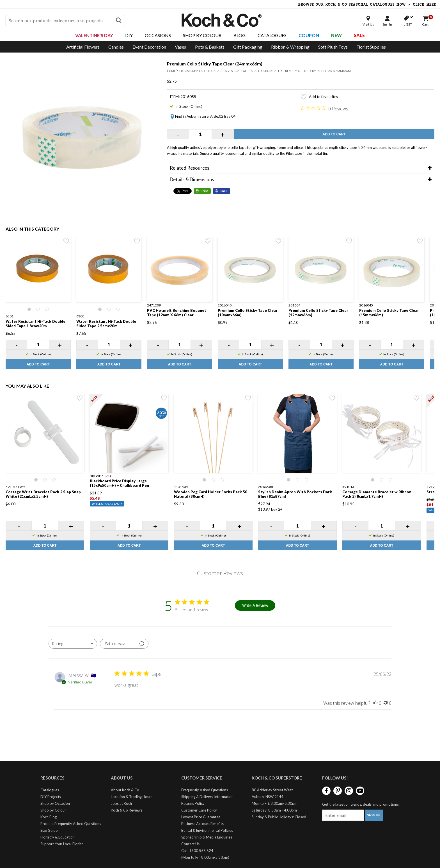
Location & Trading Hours (132, 797)
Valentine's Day (94, 35)
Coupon (309, 35)
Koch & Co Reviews (127, 810)
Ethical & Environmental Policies (207, 830)
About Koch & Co (125, 790)
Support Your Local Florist (62, 844)
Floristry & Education (58, 837)
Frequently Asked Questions (205, 790)
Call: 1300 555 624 (197, 851)
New (336, 35)
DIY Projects (51, 797)
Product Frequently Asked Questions (71, 824)
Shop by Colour (53, 810)
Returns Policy (193, 803)
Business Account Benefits (202, 824)
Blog (240, 35)
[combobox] (73, 644)
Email (224, 191)
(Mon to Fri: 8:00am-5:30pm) (205, 857)
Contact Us (190, 844)
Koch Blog (49, 817)
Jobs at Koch (121, 803)
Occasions (158, 35)
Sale (359, 35)
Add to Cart (334, 134)
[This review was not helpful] (386, 703)
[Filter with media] (124, 644)
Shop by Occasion (55, 803)
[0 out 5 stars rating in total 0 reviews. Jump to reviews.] (324, 108)
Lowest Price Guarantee (201, 817)
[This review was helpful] (375, 703)
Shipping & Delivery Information (207, 797)
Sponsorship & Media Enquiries (207, 837)
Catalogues (272, 35)
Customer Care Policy (199, 810)
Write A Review (255, 605)
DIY (129, 35)
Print (204, 191)
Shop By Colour (202, 35)
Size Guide (49, 830)
